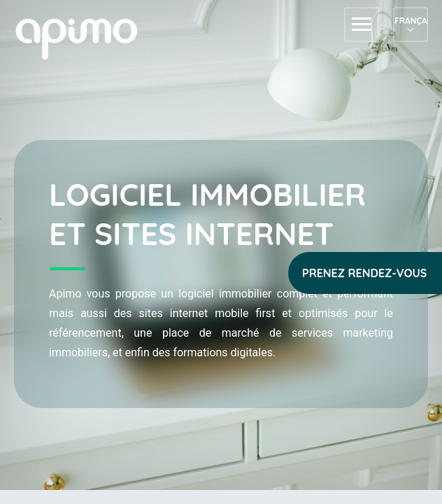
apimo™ (84, 37)
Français (411, 21)
